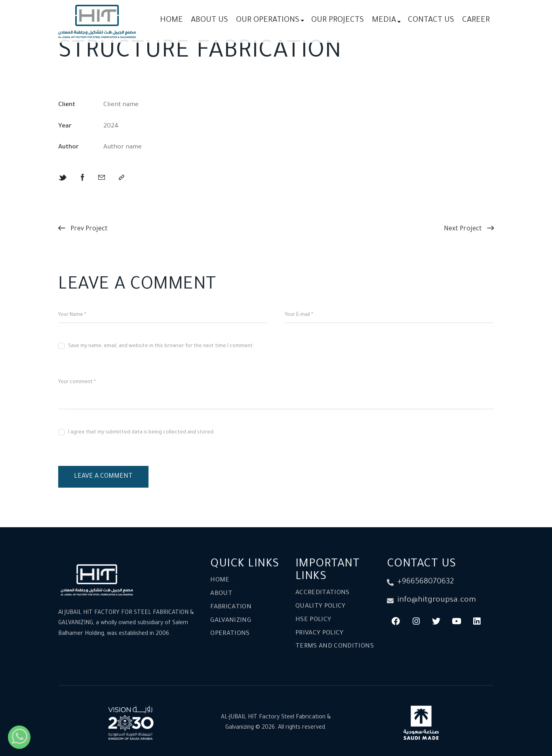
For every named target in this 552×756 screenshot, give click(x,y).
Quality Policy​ (321, 607)
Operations (230, 634)
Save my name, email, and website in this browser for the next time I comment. (161, 346)
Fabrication (231, 607)
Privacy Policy (320, 633)
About (221, 594)
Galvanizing (231, 621)
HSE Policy (313, 620)
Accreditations (323, 593)
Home (220, 580)
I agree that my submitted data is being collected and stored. (141, 433)
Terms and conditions (335, 647)
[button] (122, 178)
